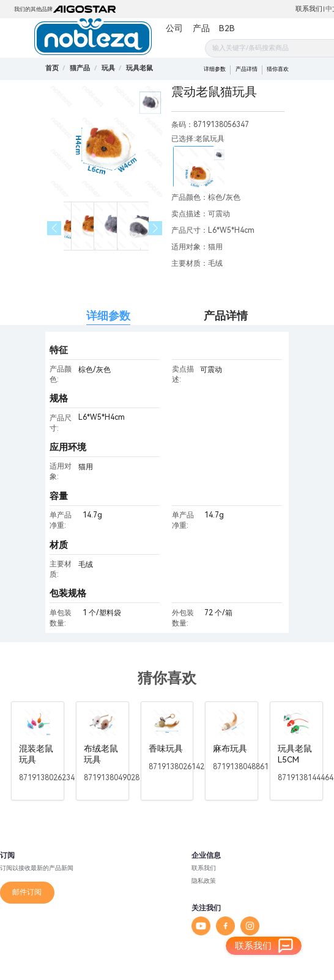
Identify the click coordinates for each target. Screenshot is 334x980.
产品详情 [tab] (226, 316)
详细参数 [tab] (108, 316)
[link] (80, 68)
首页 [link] (52, 68)
